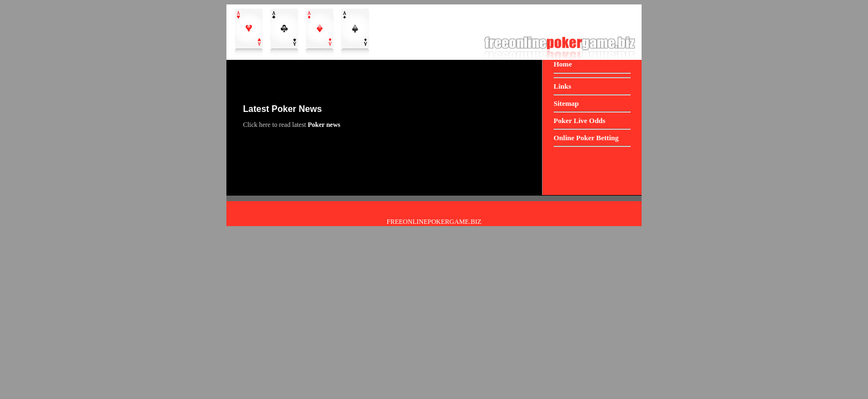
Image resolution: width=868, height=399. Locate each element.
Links (562, 86)
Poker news (324, 125)
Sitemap (566, 103)
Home (563, 64)
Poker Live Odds (580, 121)
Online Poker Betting (586, 138)
